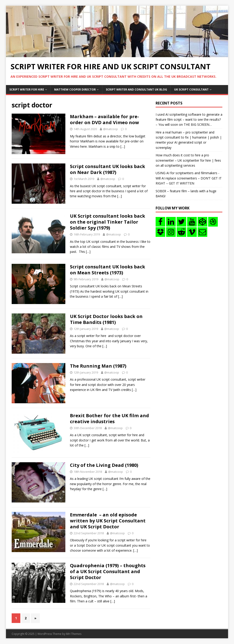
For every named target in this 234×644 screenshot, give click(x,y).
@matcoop (110, 129)
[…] (123, 146)
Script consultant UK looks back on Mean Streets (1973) (108, 270)
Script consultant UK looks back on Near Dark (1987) (108, 169)
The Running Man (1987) (98, 366)
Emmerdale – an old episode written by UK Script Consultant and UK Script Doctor (108, 521)
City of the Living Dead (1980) (104, 465)
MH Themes (74, 634)
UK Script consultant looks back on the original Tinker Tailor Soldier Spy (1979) (108, 222)
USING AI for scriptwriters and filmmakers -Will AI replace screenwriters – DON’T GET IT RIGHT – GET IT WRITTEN (189, 178)
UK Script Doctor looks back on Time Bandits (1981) (106, 319)
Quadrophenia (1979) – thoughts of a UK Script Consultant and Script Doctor (108, 571)
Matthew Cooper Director (75, 90)
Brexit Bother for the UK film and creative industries (109, 418)
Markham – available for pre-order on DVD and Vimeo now (104, 119)
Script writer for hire (27, 90)
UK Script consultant (191, 90)
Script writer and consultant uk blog (136, 90)
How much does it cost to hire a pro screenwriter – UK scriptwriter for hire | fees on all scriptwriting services (188, 160)
